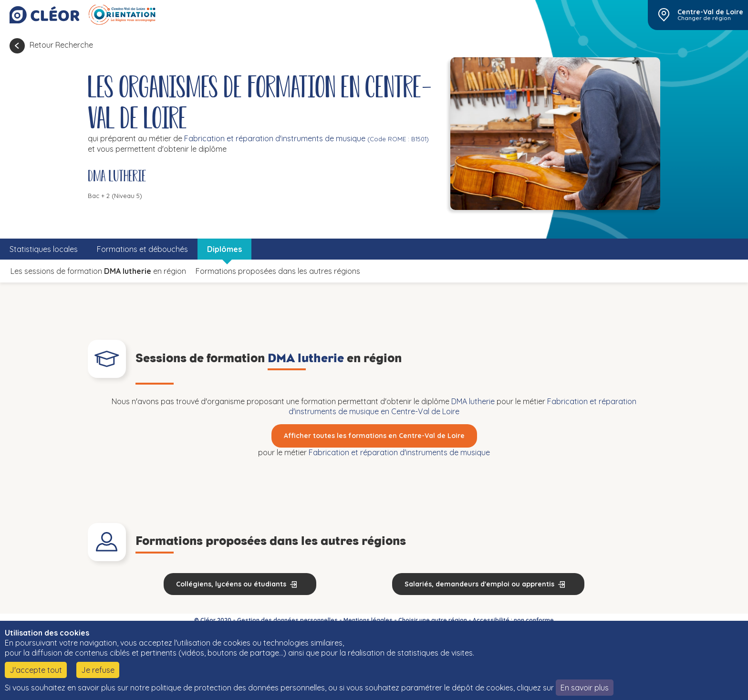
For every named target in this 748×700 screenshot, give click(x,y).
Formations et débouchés (142, 249)
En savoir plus (585, 688)
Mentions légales (368, 620)
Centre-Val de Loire (710, 12)
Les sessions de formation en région (98, 271)
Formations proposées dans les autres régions (278, 271)
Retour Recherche (61, 45)
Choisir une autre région (433, 620)
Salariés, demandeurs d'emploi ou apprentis (479, 584)
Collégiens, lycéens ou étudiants (231, 584)
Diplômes (224, 249)
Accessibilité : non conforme (513, 620)
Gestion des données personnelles (287, 620)
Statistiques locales (44, 249)
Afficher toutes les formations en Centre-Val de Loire (374, 436)
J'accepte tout (36, 670)
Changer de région (704, 18)
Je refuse (98, 670)
